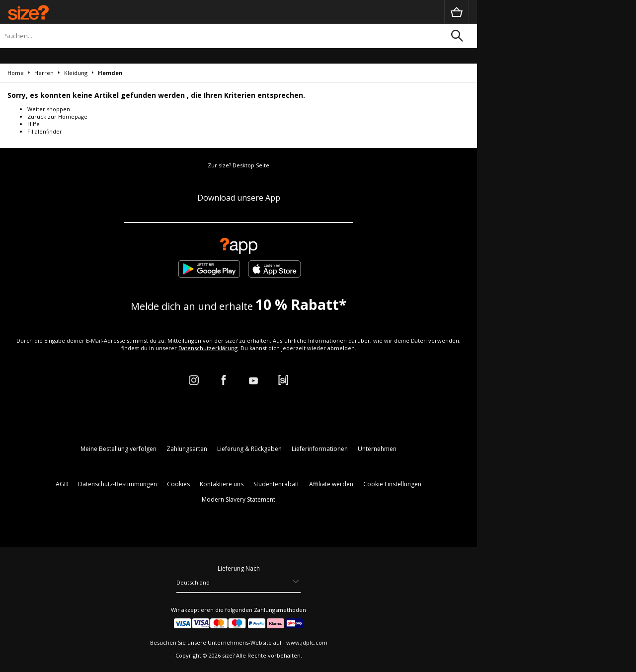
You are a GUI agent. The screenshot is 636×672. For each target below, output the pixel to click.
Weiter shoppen (49, 109)
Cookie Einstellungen (392, 484)
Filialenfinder (45, 131)
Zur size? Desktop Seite (238, 165)
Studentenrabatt (276, 484)
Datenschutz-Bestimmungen (118, 484)
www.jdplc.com (306, 642)
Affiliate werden (331, 484)
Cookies (178, 484)
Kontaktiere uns (222, 484)
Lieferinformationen (320, 449)
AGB (62, 484)
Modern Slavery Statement (238, 499)
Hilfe (34, 124)
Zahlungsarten (187, 449)
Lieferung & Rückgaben (249, 449)
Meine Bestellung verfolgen (119, 449)
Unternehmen (377, 449)
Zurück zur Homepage (57, 116)
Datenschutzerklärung (208, 348)
